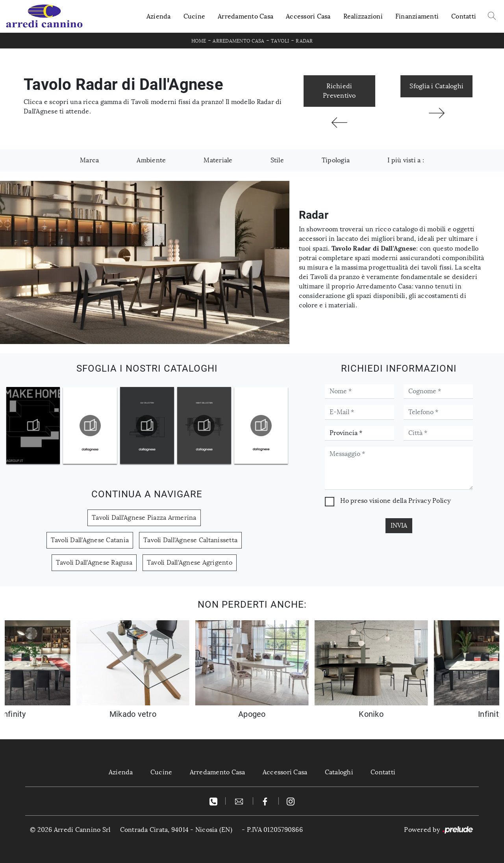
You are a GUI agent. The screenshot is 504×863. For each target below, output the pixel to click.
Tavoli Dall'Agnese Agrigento (190, 563)
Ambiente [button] (151, 160)
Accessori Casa (308, 16)
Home (199, 41)
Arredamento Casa (246, 16)
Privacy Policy (430, 501)
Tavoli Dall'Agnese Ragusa (94, 563)
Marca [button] (89, 160)
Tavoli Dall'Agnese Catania (90, 540)
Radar (304, 41)
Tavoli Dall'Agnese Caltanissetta (190, 540)
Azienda (159, 16)
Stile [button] (277, 160)
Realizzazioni (363, 16)
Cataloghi (339, 772)
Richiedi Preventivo (339, 91)
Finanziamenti (417, 16)
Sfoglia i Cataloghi (436, 86)
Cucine (195, 16)
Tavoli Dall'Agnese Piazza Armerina (144, 518)
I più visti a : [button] (406, 160)
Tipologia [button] (336, 160)
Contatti (464, 16)
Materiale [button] (218, 160)
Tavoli (280, 41)
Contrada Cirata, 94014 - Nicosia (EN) (176, 830)
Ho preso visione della (395, 501)
